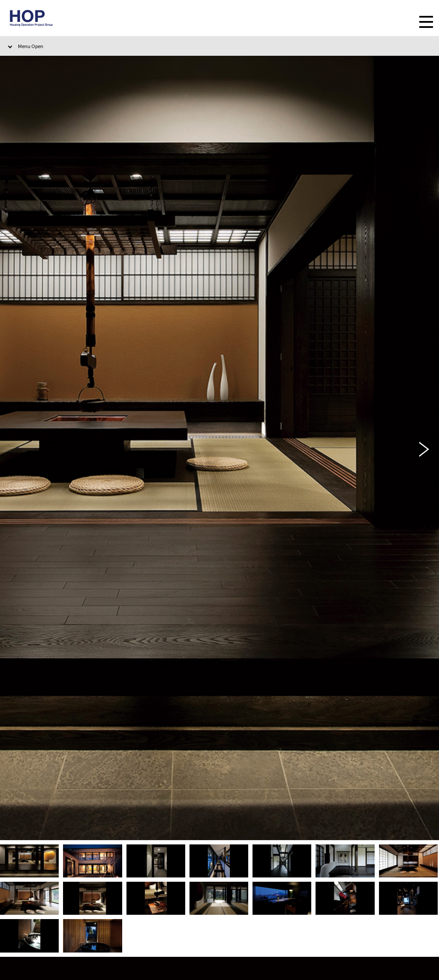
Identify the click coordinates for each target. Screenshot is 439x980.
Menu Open (31, 46)
